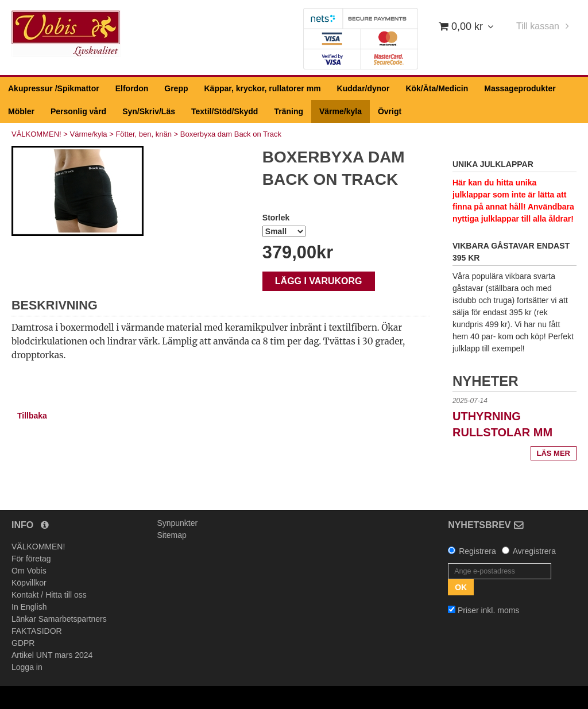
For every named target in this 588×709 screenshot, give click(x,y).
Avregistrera (534, 551)
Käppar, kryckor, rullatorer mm (263, 88)
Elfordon (132, 88)
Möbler (21, 111)
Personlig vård (78, 111)
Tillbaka (32, 416)
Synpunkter (177, 523)
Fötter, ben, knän (144, 134)
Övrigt (390, 111)
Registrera (477, 551)
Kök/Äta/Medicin (437, 88)
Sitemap (171, 535)
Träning (289, 111)
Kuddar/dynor (363, 88)
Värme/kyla (341, 111)
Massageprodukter (520, 88)
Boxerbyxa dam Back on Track (231, 134)
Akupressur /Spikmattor (54, 88)
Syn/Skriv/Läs (149, 111)
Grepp (176, 88)
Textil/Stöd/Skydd (225, 111)
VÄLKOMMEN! (36, 134)
